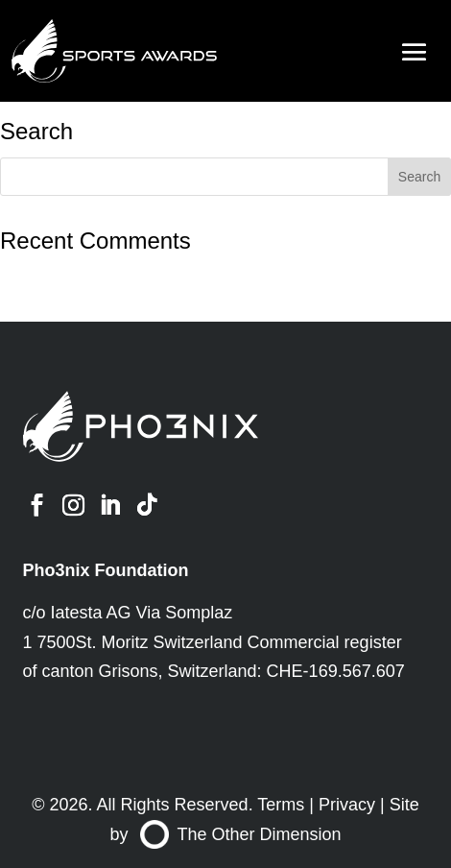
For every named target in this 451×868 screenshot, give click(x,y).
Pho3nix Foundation (106, 570)
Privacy (347, 805)
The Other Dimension (240, 834)
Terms (281, 805)
